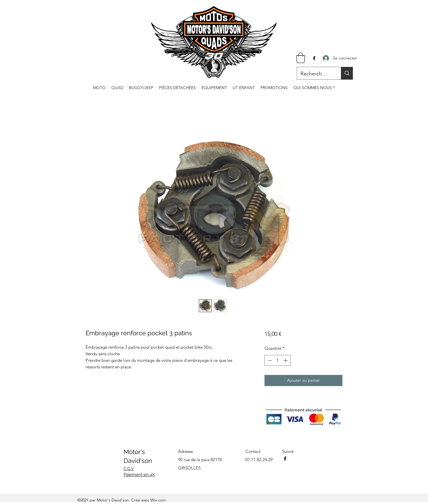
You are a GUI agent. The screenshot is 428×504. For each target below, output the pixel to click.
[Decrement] (269, 361)
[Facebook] (314, 58)
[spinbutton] (277, 361)
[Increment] (286, 361)
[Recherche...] (315, 74)
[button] (301, 58)
